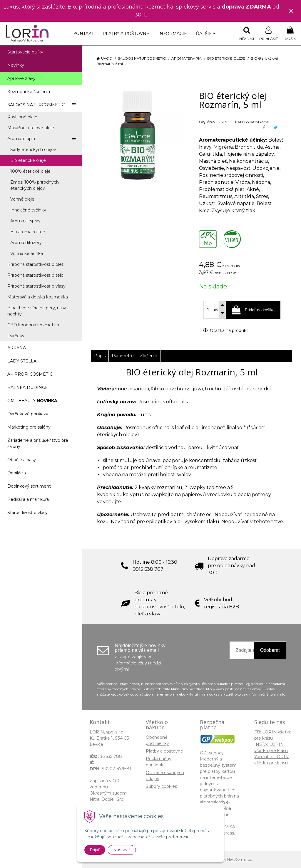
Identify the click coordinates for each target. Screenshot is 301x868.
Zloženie (149, 356)
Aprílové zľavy (21, 78)
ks (216, 310)
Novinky (16, 65)
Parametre (123, 356)
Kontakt (84, 33)
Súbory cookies (161, 786)
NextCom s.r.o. (240, 859)
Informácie (173, 33)
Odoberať (270, 650)
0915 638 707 (148, 569)
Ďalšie (206, 33)
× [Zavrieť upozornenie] (291, 11)
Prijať (95, 850)
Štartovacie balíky (25, 52)
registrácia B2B (221, 607)
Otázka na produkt (226, 330)
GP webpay (212, 753)
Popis (100, 356)
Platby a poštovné (126, 33)
